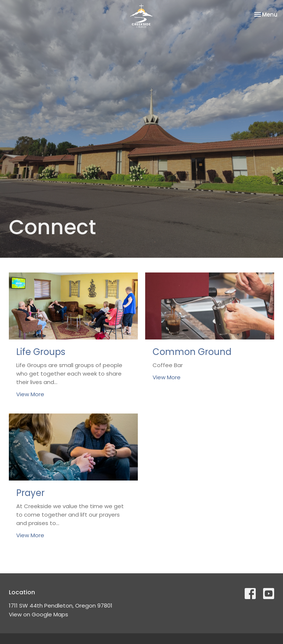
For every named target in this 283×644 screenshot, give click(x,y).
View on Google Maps (39, 614)
